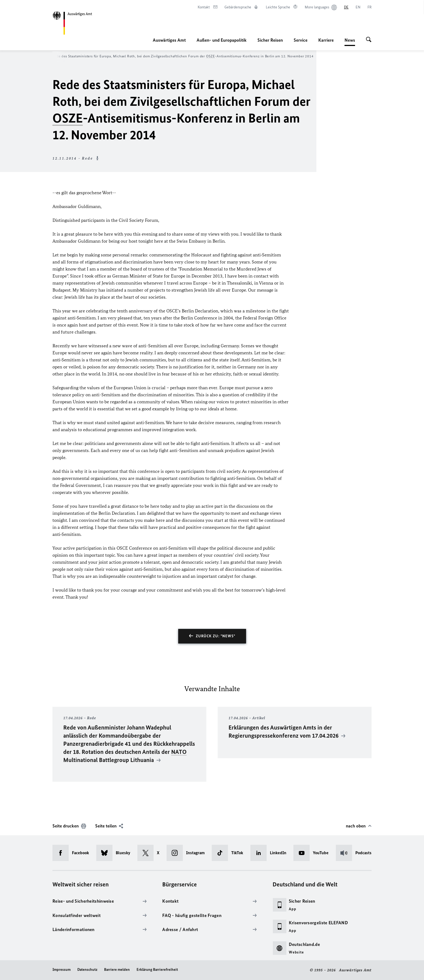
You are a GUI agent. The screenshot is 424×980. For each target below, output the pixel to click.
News (350, 40)
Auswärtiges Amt (169, 40)
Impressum (62, 970)
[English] (358, 7)
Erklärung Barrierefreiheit (157, 970)
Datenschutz (87, 970)
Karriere (326, 40)
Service (301, 40)
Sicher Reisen (270, 40)
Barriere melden (117, 970)
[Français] (370, 7)
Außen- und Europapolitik (222, 40)
